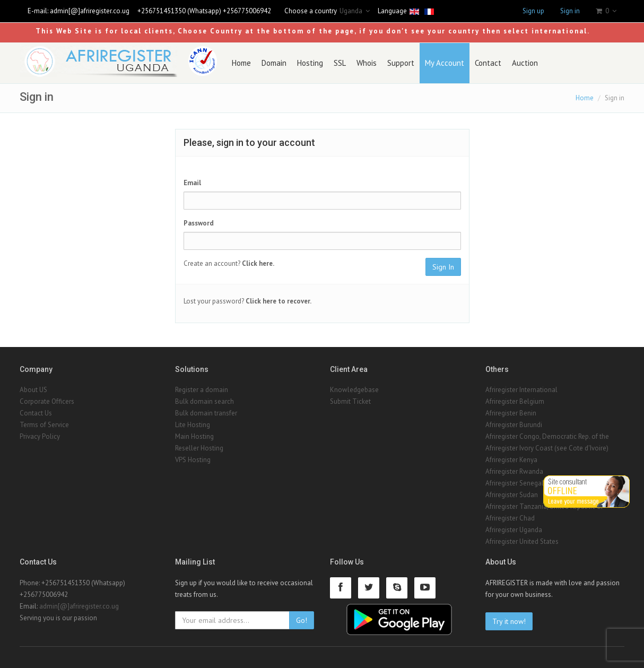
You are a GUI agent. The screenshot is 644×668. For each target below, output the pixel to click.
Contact (488, 63)
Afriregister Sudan (512, 495)
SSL (340, 63)
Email (192, 183)
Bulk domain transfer (206, 413)
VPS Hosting (193, 460)
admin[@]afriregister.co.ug (90, 11)
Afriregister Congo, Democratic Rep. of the (547, 436)
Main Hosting (194, 436)
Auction (525, 63)
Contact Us (36, 413)
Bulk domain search (204, 401)
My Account (445, 63)
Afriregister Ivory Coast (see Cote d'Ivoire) (547, 448)
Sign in (570, 11)
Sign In (443, 267)
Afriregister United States (522, 541)
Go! (302, 620)
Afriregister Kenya (511, 460)
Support (401, 63)
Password (199, 223)
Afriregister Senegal (515, 483)
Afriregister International (521, 390)
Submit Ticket (350, 401)
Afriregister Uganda (514, 530)
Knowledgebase (354, 390)
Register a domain (202, 390)
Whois (367, 63)
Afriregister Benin (511, 413)
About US (33, 390)
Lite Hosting (193, 425)
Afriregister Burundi (514, 425)
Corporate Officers (47, 401)
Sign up (533, 11)
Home (241, 63)
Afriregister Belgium (515, 401)
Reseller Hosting (199, 448)
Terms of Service (44, 425)
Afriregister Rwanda (514, 471)
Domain (274, 63)
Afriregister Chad (510, 518)
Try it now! (509, 621)
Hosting (310, 63)
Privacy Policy (40, 436)
